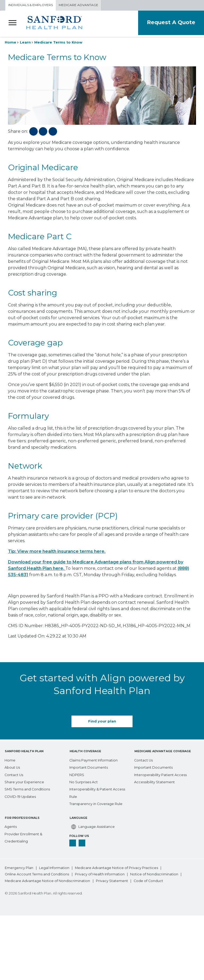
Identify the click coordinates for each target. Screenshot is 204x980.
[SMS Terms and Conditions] (27, 788)
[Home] (10, 759)
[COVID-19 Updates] (20, 795)
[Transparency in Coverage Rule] (96, 803)
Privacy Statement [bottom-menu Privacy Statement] (112, 880)
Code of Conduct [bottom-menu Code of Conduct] (148, 880)
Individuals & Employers (31, 5)
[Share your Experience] (24, 781)
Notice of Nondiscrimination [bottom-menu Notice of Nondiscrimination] (154, 873)
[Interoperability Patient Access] (160, 774)
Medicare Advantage (78, 5)
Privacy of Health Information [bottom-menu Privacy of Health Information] (100, 873)
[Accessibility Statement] (154, 781)
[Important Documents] (89, 766)
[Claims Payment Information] (93, 759)
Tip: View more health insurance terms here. (57, 551)
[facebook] (73, 842)
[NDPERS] (77, 774)
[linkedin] (82, 842)
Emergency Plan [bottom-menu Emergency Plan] (19, 867)
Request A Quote (171, 22)
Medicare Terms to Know (58, 42)
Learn (25, 42)
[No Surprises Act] (84, 781)
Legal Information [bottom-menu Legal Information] (54, 867)
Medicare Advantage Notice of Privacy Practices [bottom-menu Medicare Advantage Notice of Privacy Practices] (116, 867)
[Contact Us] (14, 774)
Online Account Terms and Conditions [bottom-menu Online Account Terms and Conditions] (37, 873)
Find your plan (102, 722)
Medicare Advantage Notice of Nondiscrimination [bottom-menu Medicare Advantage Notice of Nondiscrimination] (47, 880)
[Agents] (11, 826)
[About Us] (12, 766)
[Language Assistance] (92, 826)
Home (10, 42)
